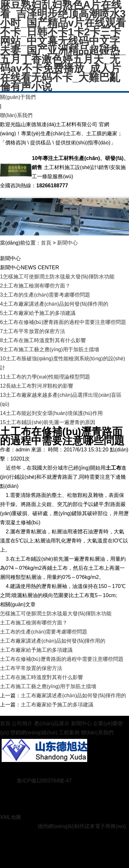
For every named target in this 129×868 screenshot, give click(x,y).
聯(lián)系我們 (16, 115)
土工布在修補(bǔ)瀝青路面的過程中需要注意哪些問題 (63, 322)
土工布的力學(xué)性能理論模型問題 (45, 377)
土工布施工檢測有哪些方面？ (35, 286)
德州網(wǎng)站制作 (61, 826)
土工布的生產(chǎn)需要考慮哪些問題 (45, 295)
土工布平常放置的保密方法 (33, 331)
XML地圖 (11, 817)
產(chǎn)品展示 (52, 723)
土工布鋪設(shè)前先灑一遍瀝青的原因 (48, 422)
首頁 (46, 243)
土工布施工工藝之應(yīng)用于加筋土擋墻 (50, 349)
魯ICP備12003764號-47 (44, 781)
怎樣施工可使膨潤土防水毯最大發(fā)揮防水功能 (57, 277)
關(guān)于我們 (18, 97)
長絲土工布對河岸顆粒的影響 (37, 386)
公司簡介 (22, 723)
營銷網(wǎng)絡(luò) (34, 733)
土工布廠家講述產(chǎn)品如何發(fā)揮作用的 (54, 304)
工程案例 (69, 733)
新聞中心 (67, 243)
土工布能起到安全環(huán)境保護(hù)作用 (51, 413)
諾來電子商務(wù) (105, 826)
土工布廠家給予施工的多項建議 (38, 313)
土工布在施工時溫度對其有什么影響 (43, 340)
